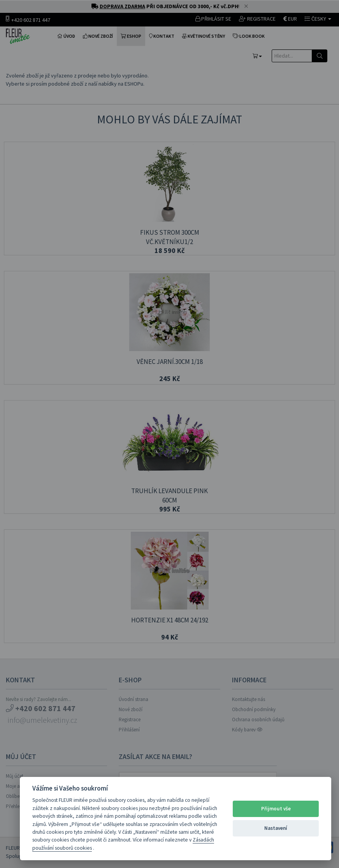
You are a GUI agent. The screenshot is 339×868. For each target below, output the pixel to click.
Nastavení (276, 828)
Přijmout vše (276, 809)
